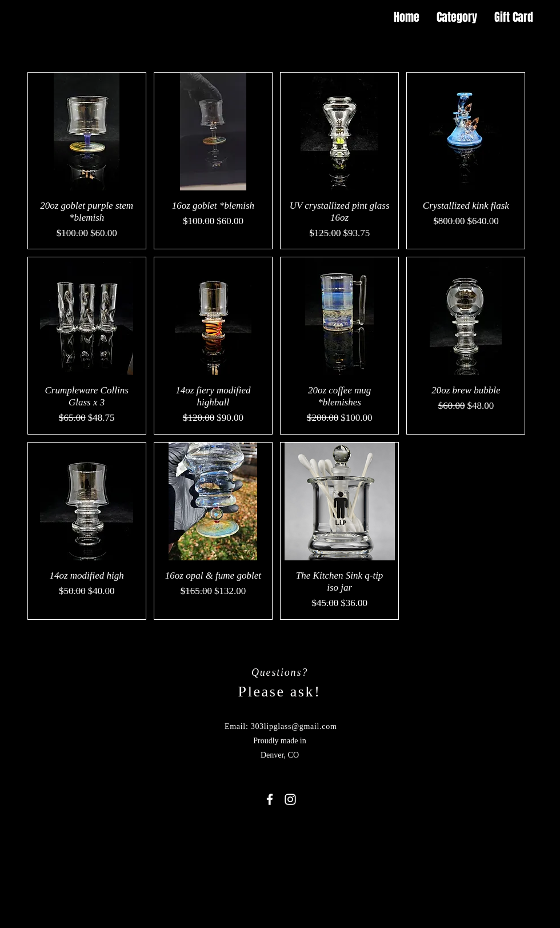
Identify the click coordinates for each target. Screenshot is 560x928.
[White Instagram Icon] (290, 799)
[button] (551, 17)
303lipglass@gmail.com (294, 726)
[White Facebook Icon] (270, 799)
